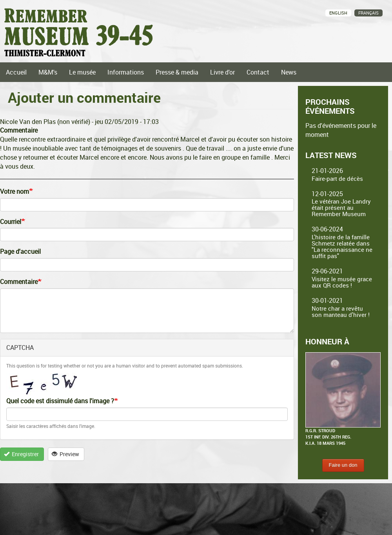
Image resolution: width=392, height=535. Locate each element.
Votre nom (15, 191)
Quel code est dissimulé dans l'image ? (60, 401)
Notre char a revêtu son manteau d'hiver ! (341, 311)
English (338, 13)
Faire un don (343, 465)
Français (368, 13)
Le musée (82, 72)
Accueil (16, 72)
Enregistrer (22, 454)
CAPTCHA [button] (20, 348)
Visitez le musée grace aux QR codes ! (342, 282)
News (289, 72)
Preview (66, 454)
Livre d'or (222, 72)
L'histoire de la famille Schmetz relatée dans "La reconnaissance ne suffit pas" (342, 246)
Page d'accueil (20, 251)
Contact (258, 72)
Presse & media (177, 72)
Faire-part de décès (337, 178)
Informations (126, 72)
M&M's (48, 72)
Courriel (11, 222)
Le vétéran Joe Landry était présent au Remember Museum (341, 207)
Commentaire (19, 282)
